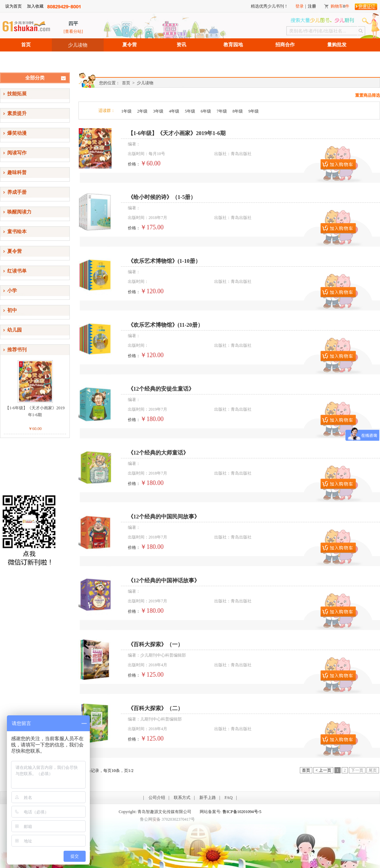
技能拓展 (17, 94)
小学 (12, 291)
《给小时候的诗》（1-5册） (162, 197)
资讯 (181, 45)
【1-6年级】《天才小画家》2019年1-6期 (35, 411)
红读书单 (17, 271)
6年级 (206, 111)
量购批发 (337, 45)
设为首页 (13, 6)
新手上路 (208, 798)
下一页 (357, 770)
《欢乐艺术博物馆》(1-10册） (164, 261)
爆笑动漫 (17, 133)
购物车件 (340, 6)
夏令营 (130, 45)
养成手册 (17, 192)
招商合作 (285, 45)
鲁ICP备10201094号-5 (242, 812)
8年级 (238, 111)
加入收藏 (35, 6)
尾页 (373, 770)
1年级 (126, 111)
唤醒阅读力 (19, 212)
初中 (12, 310)
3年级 (158, 111)
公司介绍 (157, 798)
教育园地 (233, 45)
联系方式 (182, 798)
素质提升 (17, 113)
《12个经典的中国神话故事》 (164, 580)
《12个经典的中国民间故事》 (164, 517)
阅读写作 (17, 153)
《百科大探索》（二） (155, 708)
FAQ (229, 798)
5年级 (190, 111)
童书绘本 (17, 232)
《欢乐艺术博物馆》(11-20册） (165, 325)
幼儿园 (15, 330)
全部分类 (35, 78)
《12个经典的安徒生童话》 (161, 389)
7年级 (222, 111)
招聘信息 (26, 58)
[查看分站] (73, 31)
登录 (300, 6)
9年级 (254, 111)
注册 (312, 6)
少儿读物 (78, 45)
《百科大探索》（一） (155, 644)
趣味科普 (17, 173)
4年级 (174, 111)
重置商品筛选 (368, 95)
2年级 (142, 111)
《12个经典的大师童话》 (158, 453)
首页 (26, 45)
